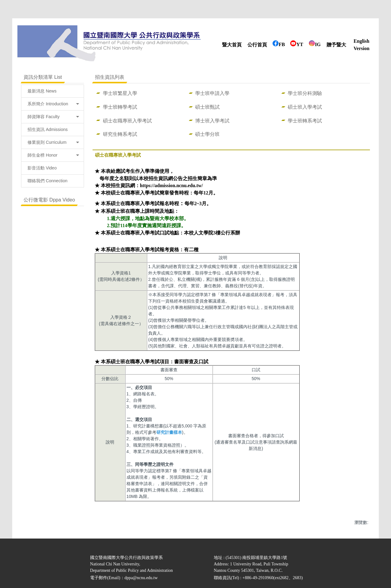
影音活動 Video (42, 168)
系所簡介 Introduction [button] (53, 104)
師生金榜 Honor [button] (53, 155)
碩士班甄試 (207, 107)
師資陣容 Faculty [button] (53, 117)
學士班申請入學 (212, 93)
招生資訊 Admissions (48, 129)
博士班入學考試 (212, 121)
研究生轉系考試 (120, 134)
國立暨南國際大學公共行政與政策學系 (126, 558)
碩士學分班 (207, 134)
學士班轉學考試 (120, 107)
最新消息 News (42, 91)
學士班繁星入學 (120, 93)
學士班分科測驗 (305, 93)
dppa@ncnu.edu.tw (141, 578)
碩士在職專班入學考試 (127, 121)
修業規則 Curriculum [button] (53, 142)
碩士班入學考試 (305, 107)
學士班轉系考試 (305, 121)
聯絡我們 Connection (48, 181)
